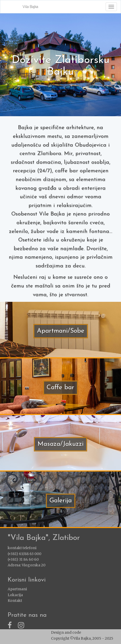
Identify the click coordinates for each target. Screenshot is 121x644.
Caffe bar (60, 388)
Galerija (61, 501)
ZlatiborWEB (93, 632)
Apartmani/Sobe (61, 331)
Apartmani (17, 589)
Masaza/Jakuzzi (60, 444)
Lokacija (15, 595)
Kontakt (15, 601)
